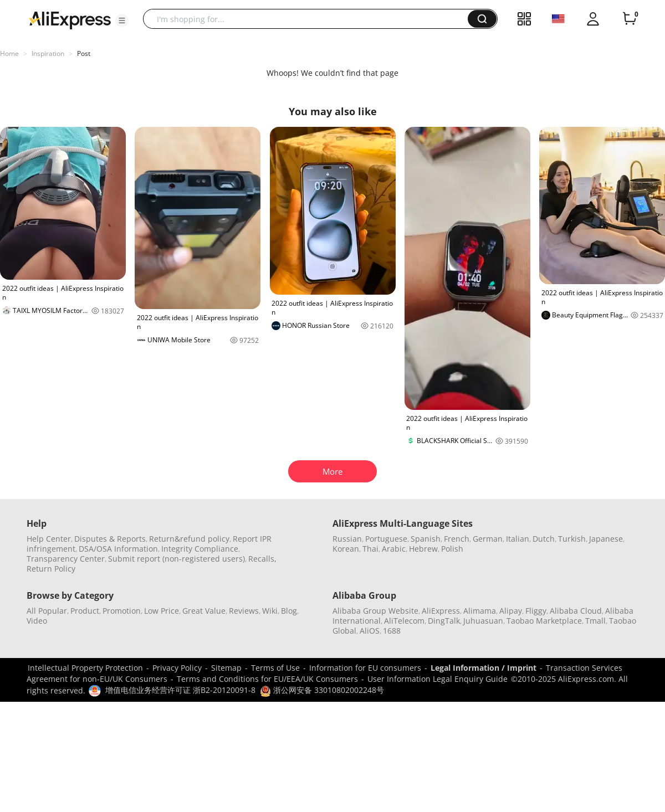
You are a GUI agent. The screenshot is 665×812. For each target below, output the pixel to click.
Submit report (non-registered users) (177, 559)
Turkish (572, 539)
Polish (452, 549)
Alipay (511, 611)
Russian (347, 539)
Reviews (244, 611)
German (488, 539)
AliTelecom (404, 621)
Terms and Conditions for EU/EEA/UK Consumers (267, 679)
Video (37, 621)
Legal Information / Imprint (484, 668)
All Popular (47, 611)
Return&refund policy (189, 539)
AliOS (370, 631)
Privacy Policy (177, 668)
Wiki (270, 611)
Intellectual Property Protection (85, 668)
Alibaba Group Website (375, 611)
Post (84, 53)
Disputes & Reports (110, 539)
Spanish (426, 539)
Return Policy (51, 569)
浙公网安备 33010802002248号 (322, 690)
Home (9, 53)
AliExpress (441, 611)
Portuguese (386, 539)
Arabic (394, 549)
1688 (392, 631)
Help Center (49, 539)
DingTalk (444, 621)
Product (85, 611)
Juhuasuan (483, 621)
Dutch (544, 539)
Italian (518, 539)
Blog (289, 611)
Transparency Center (66, 559)
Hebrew (423, 549)
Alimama (480, 611)
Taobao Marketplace (544, 621)
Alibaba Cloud (576, 611)
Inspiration (48, 53)
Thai (370, 549)
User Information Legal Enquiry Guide (438, 679)
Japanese (606, 539)
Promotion (122, 611)
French (457, 539)
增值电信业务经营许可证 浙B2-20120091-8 (180, 690)
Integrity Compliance (200, 549)
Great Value (204, 611)
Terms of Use (275, 668)
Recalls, (262, 559)
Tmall (595, 621)
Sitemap (226, 668)
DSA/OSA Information (118, 549)
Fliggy (536, 611)
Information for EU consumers (365, 668)
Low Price (162, 611)
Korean (346, 549)
